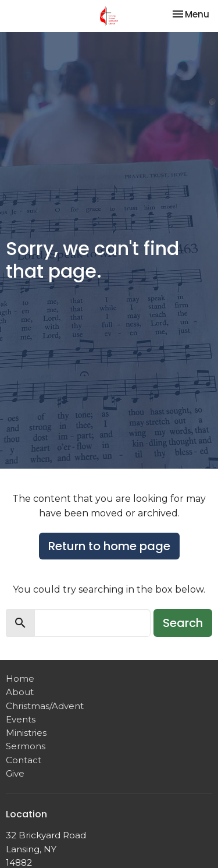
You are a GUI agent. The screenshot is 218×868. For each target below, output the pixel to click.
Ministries (26, 733)
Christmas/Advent (45, 706)
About (20, 692)
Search (183, 623)
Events (21, 719)
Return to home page (109, 546)
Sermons (26, 746)
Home (20, 679)
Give (15, 773)
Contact (24, 760)
